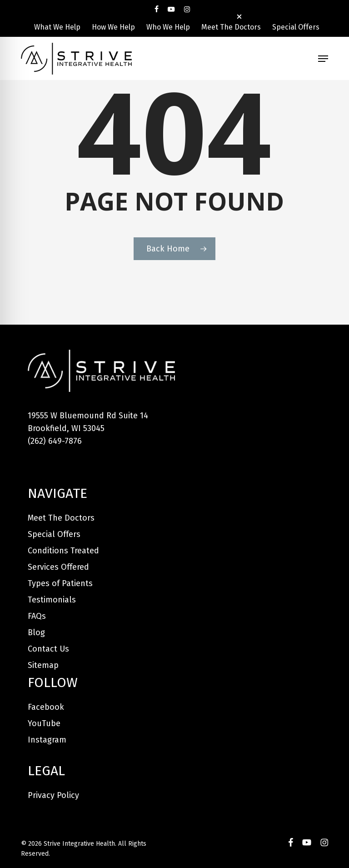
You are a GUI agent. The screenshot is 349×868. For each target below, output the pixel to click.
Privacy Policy (53, 795)
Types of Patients (60, 583)
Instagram (47, 740)
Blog (36, 632)
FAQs (37, 616)
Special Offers (54, 534)
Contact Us (48, 649)
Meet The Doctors (61, 518)
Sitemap (43, 665)
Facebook (46, 707)
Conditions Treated (63, 551)
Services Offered (58, 567)
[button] (323, 59)
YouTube (44, 723)
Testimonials (52, 600)
